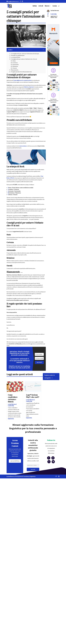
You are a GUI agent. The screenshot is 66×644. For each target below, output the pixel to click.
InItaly (35, 6)
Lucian (55, 6)
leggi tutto (11, 419)
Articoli (41, 6)
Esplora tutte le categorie (50, 376)
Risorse (47, 6)
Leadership (53, 14)
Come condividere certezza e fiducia (13, 398)
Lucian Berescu (55, 11)
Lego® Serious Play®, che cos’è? (33, 396)
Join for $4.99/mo (15, 461)
